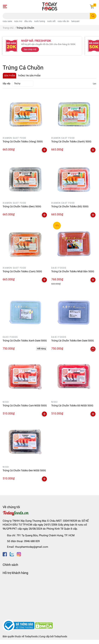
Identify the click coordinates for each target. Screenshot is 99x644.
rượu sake (7, 21)
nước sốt (51, 21)
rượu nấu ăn (63, 21)
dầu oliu (28, 21)
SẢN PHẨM (10, 76)
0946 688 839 (32, 541)
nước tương (40, 21)
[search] (93, 16)
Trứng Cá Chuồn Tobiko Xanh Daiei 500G (25, 341)
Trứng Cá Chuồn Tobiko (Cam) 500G (22, 271)
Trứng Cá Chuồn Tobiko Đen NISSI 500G (24, 470)
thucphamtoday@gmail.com (32, 547)
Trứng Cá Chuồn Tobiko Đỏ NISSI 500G (72, 406)
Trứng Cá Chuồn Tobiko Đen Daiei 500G (73, 341)
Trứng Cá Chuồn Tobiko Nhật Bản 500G (73, 271)
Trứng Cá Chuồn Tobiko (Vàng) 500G (23, 142)
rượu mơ (18, 21)
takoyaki (75, 21)
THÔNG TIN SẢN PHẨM (29, 76)
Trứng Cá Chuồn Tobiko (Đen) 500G (22, 206)
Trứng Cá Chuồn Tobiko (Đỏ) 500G (70, 206)
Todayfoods (61, 636)
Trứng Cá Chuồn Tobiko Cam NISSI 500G (25, 406)
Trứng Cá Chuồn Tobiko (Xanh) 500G (71, 142)
